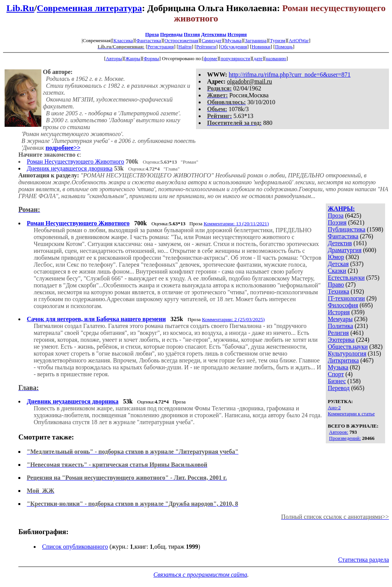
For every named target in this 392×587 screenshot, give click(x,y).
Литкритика (343, 360)
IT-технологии (346, 298)
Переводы (171, 34)
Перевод (339, 388)
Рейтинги (206, 47)
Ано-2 (334, 407)
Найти (185, 47)
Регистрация (161, 47)
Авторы (114, 58)
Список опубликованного (75, 547)
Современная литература (89, 8)
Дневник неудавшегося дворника (70, 168)
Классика (123, 40)
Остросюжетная (181, 40)
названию (276, 58)
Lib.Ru (20, 8)
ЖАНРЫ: (341, 209)
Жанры (133, 58)
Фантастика (149, 40)
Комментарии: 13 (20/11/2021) (236, 224)
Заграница (256, 40)
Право (336, 284)
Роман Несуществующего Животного (75, 162)
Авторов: (339, 432)
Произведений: (345, 438)
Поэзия (192, 34)
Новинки (261, 47)
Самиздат (212, 40)
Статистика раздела (363, 560)
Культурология (347, 353)
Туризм (278, 40)
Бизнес (337, 381)
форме (210, 58)
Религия (338, 333)
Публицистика (346, 229)
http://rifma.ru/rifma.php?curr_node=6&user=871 (289, 75)
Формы (151, 58)
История (237, 34)
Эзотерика (341, 340)
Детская (338, 264)
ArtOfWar (299, 40)
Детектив (340, 243)
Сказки (337, 271)
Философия (343, 305)
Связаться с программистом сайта (200, 575)
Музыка (234, 40)
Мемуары (340, 319)
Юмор (336, 257)
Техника (338, 291)
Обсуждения (234, 47)
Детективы (214, 34)
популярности (235, 58)
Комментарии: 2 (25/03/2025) (234, 319)
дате (258, 58)
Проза (152, 34)
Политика (340, 326)
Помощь (284, 47)
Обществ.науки (348, 347)
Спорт (336, 374)
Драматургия (345, 250)
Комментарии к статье (351, 414)
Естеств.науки (346, 278)
